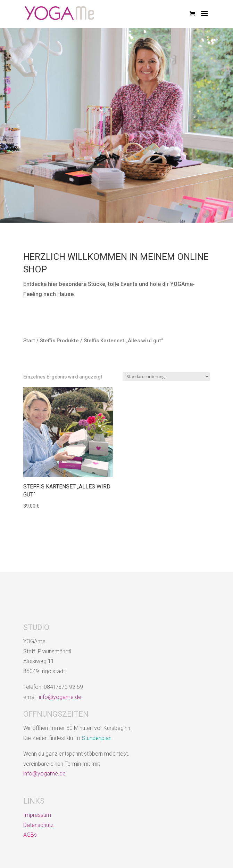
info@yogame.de (60, 697)
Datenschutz (38, 825)
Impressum (37, 815)
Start (29, 341)
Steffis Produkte (59, 341)
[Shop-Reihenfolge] (166, 377)
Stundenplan (97, 738)
